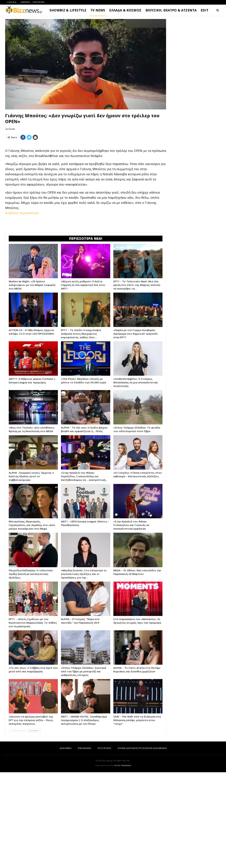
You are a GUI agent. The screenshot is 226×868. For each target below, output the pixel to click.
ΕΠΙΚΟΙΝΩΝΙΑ (39, 2)
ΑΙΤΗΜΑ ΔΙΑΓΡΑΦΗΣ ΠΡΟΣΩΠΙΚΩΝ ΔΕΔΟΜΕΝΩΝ (142, 844)
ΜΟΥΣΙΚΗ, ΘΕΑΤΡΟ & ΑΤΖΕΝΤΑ (171, 10)
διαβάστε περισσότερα (22, 261)
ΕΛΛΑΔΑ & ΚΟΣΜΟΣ (125, 10)
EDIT (205, 10)
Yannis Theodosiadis (123, 861)
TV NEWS (98, 10)
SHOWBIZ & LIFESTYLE (68, 10)
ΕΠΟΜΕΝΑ (34, 826)
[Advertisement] (86, 167)
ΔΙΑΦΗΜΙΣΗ (25, 2)
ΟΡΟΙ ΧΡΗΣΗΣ (104, 844)
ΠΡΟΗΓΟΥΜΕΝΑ (18, 826)
